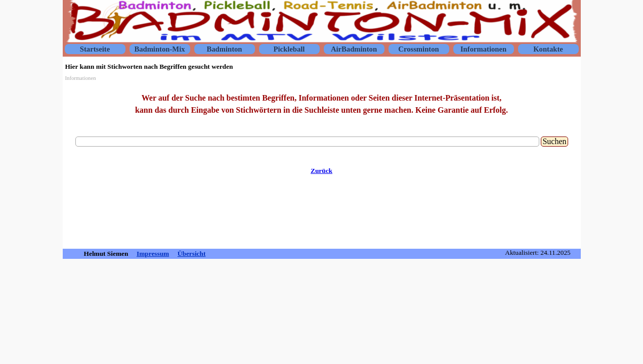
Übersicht (192, 254)
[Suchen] (308, 142)
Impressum (153, 254)
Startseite (95, 49)
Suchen (554, 141)
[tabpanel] (322, 104)
